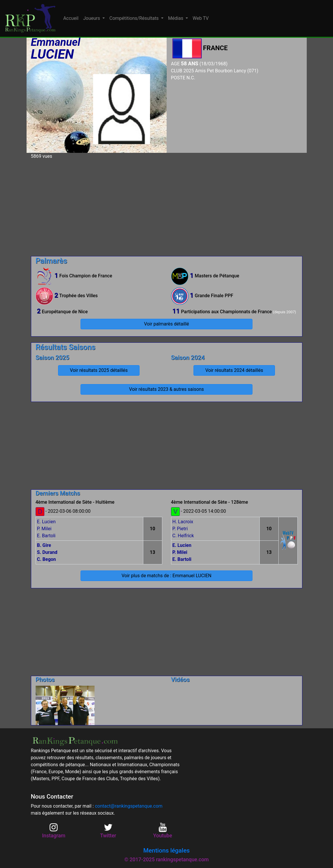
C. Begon (47, 559)
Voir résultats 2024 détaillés (234, 370)
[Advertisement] (167, 205)
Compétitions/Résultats (135, 18)
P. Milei (44, 529)
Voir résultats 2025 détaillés (99, 370)
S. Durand (47, 552)
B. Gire (44, 545)
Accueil (71, 18)
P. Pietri (180, 529)
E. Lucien (46, 522)
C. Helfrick (183, 536)
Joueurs (92, 18)
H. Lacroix (183, 522)
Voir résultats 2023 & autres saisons (166, 389)
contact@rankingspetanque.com (129, 806)
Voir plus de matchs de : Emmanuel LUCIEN (166, 576)
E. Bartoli (46, 536)
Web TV (201, 18)
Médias (176, 18)
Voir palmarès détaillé (166, 324)
